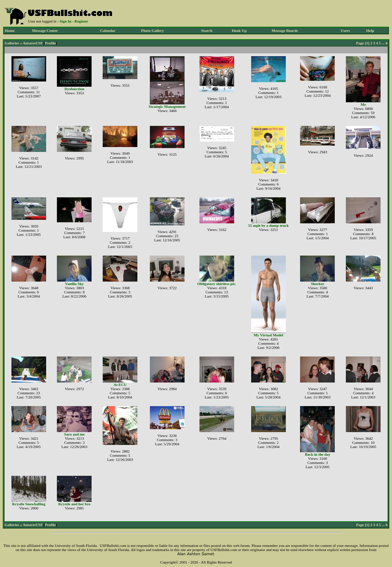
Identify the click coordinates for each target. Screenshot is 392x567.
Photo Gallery (153, 31)
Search (207, 31)
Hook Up (239, 31)
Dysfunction (74, 89)
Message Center (45, 31)
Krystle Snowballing (29, 504)
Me (363, 104)
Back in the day (318, 454)
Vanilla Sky (75, 284)
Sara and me (74, 434)
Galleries (12, 43)
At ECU (120, 385)
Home (10, 31)
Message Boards (285, 31)
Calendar (108, 31)
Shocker (318, 284)
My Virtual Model (268, 335)
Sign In (66, 21)
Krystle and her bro (74, 504)
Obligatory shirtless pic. (217, 284)
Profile (50, 43)
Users (345, 31)
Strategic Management (167, 106)
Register (81, 21)
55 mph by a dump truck (269, 225)
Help (370, 31)
